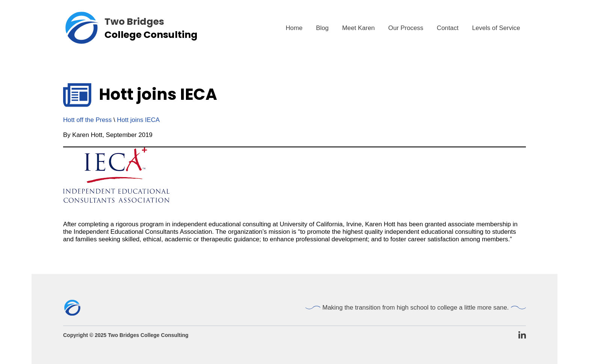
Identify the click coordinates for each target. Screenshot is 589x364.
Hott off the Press (87, 120)
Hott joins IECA (138, 120)
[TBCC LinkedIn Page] (522, 335)
